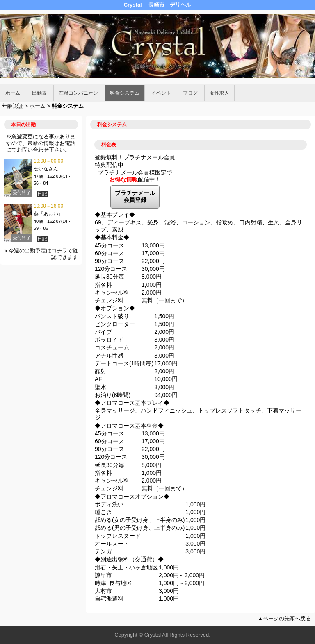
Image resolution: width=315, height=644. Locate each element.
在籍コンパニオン (78, 93)
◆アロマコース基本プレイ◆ (132, 403)
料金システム (125, 93)
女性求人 (219, 93)
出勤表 (39, 93)
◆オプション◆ (115, 308)
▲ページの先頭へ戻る (284, 618)
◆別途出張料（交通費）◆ (129, 559)
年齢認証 (13, 106)
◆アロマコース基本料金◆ (129, 426)
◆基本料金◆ (112, 237)
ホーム (13, 93)
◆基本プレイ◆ (115, 215)
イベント (161, 93)
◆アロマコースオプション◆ (132, 497)
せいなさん (46, 169)
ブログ (190, 93)
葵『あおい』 (48, 214)
